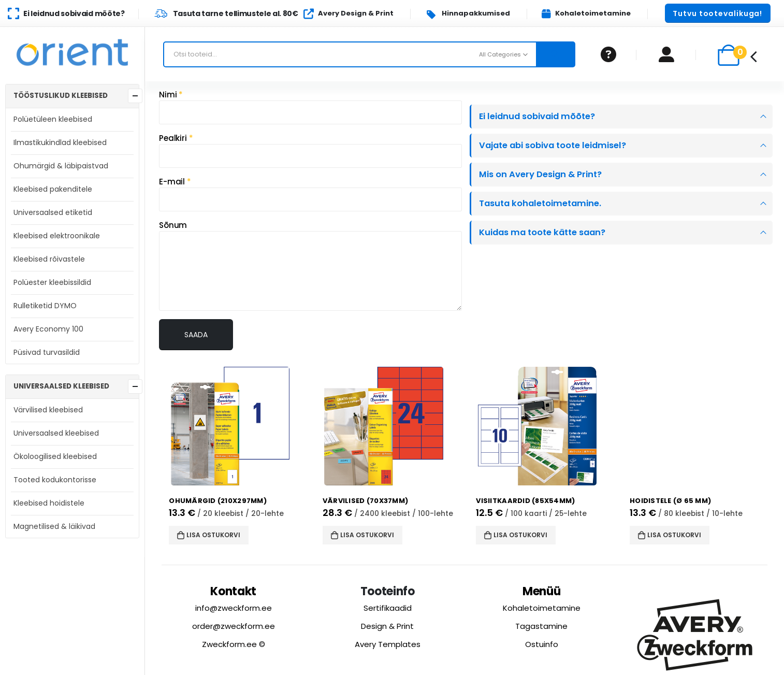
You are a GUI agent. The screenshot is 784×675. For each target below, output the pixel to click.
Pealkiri (176, 138)
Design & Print (387, 625)
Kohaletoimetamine (542, 607)
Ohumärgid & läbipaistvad (61, 166)
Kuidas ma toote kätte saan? (542, 232)
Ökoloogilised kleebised (55, 456)
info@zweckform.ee (234, 607)
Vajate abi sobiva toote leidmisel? (553, 145)
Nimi (171, 95)
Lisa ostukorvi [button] (213, 535)
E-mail (175, 182)
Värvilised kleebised (48, 410)
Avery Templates (388, 643)
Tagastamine (541, 625)
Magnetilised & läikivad (54, 526)
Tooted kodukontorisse (55, 480)
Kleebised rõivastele (49, 259)
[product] (240, 426)
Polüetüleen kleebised (53, 119)
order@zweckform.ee (234, 625)
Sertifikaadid (388, 607)
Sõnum (173, 225)
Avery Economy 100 (48, 329)
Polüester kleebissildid (52, 282)
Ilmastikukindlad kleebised (60, 142)
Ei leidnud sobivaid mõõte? (537, 116)
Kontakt (233, 590)
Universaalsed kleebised (56, 433)
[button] (718, 13)
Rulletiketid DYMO (45, 306)
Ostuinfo (542, 643)
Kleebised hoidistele (49, 503)
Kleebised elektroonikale (57, 236)
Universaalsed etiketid (53, 212)
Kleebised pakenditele (53, 189)
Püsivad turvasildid (47, 352)
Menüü (542, 590)
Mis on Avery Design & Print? (540, 174)
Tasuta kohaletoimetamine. (540, 203)
